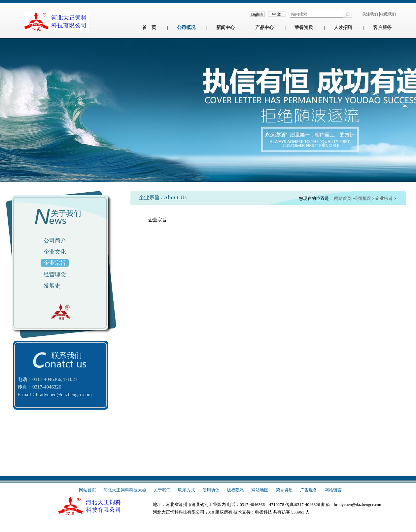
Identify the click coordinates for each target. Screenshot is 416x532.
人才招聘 (343, 28)
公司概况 (186, 28)
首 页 (149, 28)
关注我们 (370, 14)
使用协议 (211, 490)
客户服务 (382, 28)
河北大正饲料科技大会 (125, 490)
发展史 (52, 286)
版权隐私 (235, 490)
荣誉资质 (304, 28)
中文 (277, 14)
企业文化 (55, 252)
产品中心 (264, 28)
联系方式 (187, 490)
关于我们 (162, 490)
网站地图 (260, 490)
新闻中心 (225, 28)
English (257, 14)
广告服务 (309, 490)
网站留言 (333, 490)
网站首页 (343, 198)
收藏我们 (388, 14)
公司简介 (55, 241)
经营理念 (55, 275)
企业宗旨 (55, 263)
